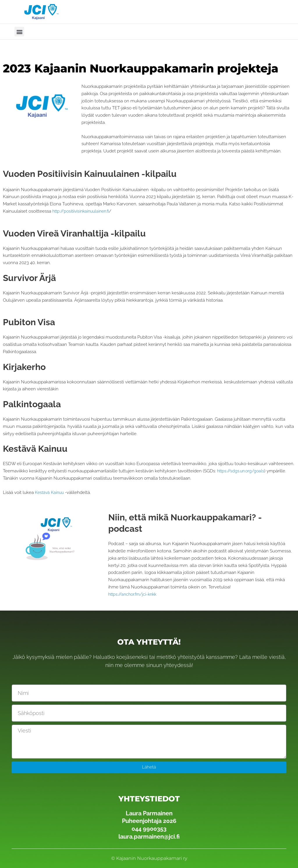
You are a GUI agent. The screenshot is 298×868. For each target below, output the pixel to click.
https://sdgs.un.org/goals (243, 471)
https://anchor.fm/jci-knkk (135, 594)
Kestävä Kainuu (50, 492)
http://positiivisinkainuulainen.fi (83, 211)
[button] (19, 32)
